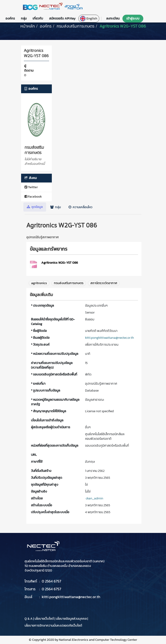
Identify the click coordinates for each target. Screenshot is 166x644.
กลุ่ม (55, 207)
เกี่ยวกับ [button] (38, 18)
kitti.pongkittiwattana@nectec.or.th (109, 338)
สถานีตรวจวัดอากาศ (104, 283)
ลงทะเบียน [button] (113, 18)
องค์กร (46, 26)
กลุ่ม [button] (24, 18)
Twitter (31, 187)
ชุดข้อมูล (35, 207)
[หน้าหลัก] (28, 26)
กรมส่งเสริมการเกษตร (76, 26)
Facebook (33, 197)
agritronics (39, 283)
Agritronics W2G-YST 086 (123, 26)
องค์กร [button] (10, 18)
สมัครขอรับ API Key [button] (62, 18)
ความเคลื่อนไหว (80, 207)
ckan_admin (94, 498)
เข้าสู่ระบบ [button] (133, 18)
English (89, 19)
